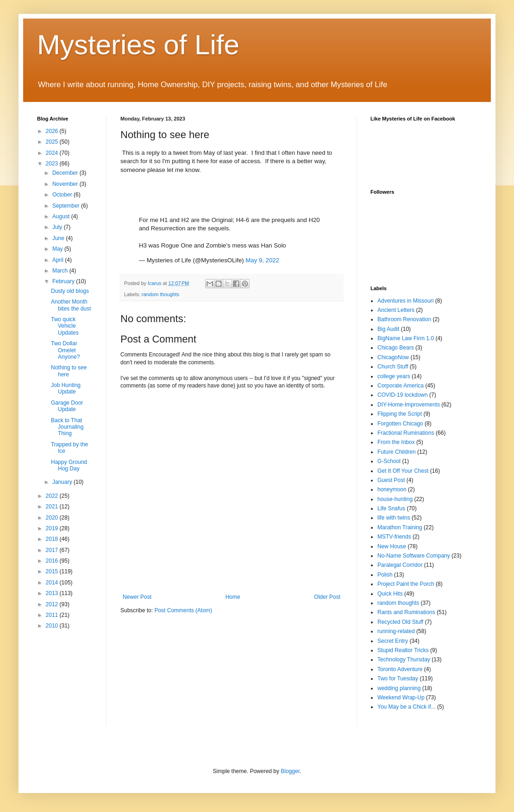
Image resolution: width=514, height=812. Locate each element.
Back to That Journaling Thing (67, 427)
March (61, 271)
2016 (53, 561)
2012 (53, 604)
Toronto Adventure (400, 669)
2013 (53, 593)
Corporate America (401, 386)
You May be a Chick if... (407, 707)
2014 (53, 583)
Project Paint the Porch (406, 584)
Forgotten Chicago (400, 424)
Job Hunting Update (66, 388)
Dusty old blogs (70, 291)
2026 (53, 131)
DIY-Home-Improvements (409, 405)
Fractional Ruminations (406, 433)
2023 (53, 164)
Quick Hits (390, 594)
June (59, 238)
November (66, 184)
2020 (53, 518)
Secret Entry (393, 641)
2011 (53, 615)
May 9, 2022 (262, 260)
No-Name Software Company (414, 556)
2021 (53, 507)
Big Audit (388, 329)
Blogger (290, 771)
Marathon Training (400, 527)
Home (233, 597)
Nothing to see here (69, 371)
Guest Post (391, 480)
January (63, 482)
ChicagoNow (393, 357)
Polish (385, 575)
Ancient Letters (396, 310)
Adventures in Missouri (405, 301)
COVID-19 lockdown (403, 395)
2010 (53, 626)
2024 (53, 153)
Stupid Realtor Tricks (403, 650)
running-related (396, 631)
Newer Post (137, 597)
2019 (53, 528)
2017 (53, 550)
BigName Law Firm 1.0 (406, 338)
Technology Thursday (404, 660)
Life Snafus (391, 508)
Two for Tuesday (398, 679)
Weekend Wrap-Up (401, 698)
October (63, 195)
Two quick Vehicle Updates (65, 326)
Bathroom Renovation (404, 319)
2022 (53, 496)
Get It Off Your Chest (403, 471)
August (62, 216)
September (67, 206)
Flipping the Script (400, 414)
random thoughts (160, 294)
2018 (53, 539)
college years (394, 376)
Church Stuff (393, 367)
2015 (53, 571)
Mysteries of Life (138, 45)
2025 (53, 142)
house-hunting (395, 499)
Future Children (397, 452)
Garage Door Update (67, 406)
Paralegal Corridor (400, 565)
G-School (389, 461)
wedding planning (399, 688)
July (58, 227)
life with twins (394, 518)
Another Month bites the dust (71, 305)
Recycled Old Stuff (400, 622)
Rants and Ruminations (406, 612)
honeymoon (392, 489)
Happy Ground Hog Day (69, 465)
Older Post (327, 597)
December (66, 173)
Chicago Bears (396, 348)
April (59, 260)
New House (392, 546)
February (64, 281)
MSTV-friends (394, 537)
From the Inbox (396, 442)
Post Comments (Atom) (183, 610)
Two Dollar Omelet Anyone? (65, 350)
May (58, 249)
